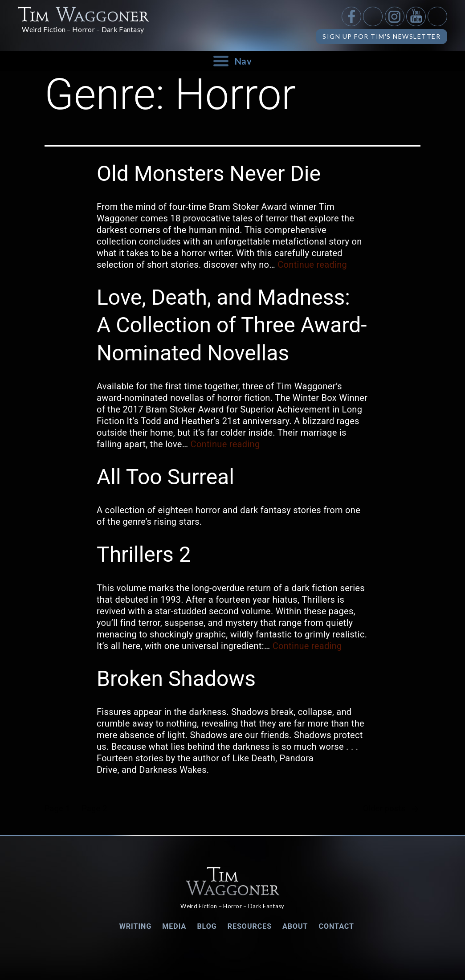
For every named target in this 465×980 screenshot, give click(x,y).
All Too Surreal (165, 477)
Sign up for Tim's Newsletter (381, 36)
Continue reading (312, 265)
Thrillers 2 (144, 554)
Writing (136, 926)
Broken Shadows (176, 679)
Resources (250, 926)
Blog (207, 926)
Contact (337, 926)
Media (174, 926)
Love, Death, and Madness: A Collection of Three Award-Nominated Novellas (232, 325)
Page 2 (94, 808)
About (295, 926)
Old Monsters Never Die (209, 174)
